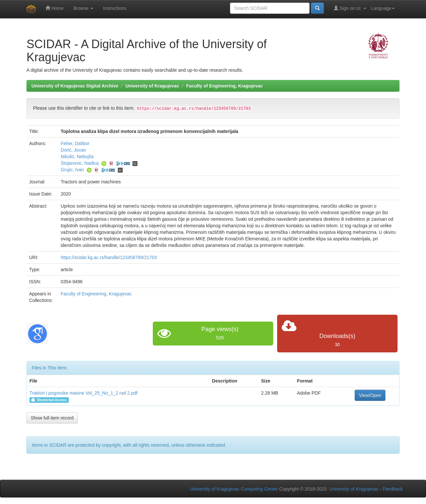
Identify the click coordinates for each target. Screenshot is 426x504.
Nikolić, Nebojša (77, 157)
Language (383, 8)
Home (54, 8)
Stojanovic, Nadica (80, 163)
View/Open (370, 395)
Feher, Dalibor (75, 143)
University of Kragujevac (152, 86)
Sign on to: (350, 8)
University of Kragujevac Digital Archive (75, 86)
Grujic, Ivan (72, 170)
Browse (83, 8)
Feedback (393, 489)
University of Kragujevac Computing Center (234, 489)
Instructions (115, 8)
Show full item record (52, 418)
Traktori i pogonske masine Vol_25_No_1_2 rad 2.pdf (83, 393)
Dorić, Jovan (73, 150)
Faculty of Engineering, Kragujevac (224, 86)
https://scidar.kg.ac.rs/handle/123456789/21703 (109, 257)
